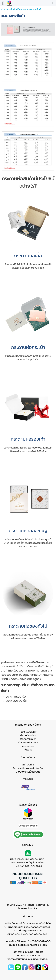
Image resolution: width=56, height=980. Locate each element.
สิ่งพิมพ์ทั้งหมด (17, 9)
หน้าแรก (4, 9)
